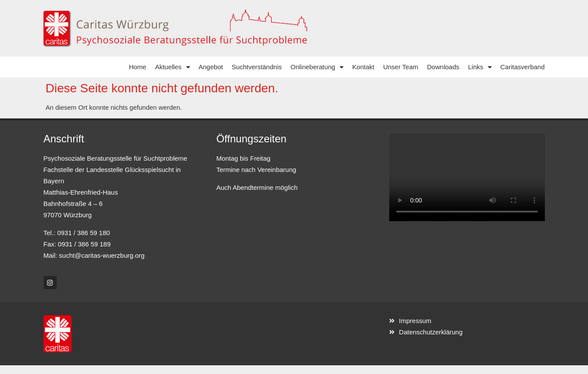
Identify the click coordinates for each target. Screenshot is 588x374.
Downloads (443, 67)
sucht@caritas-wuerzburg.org (102, 255)
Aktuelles (173, 67)
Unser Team (401, 67)
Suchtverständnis (257, 67)
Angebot (211, 67)
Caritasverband (523, 67)
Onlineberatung (317, 67)
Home (138, 67)
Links (480, 67)
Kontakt (363, 67)
